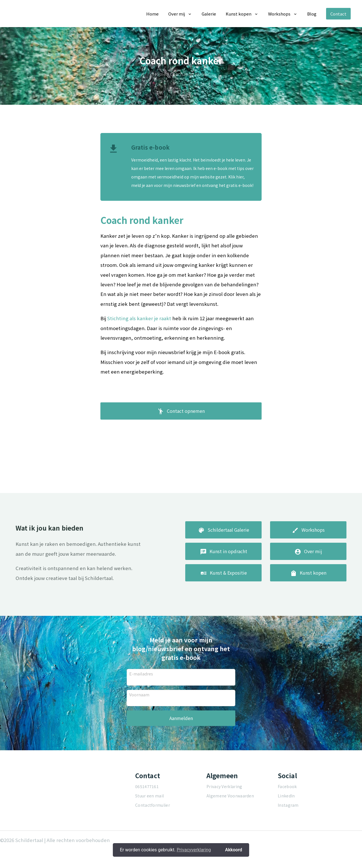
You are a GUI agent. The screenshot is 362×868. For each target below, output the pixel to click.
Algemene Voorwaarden (230, 814)
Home (152, 14)
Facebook (287, 804)
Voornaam (139, 712)
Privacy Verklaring (224, 804)
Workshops (279, 14)
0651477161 (147, 804)
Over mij (177, 14)
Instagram (288, 823)
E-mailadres (141, 692)
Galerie (209, 14)
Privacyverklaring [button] (194, 850)
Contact (338, 14)
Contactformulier (153, 823)
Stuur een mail (149, 814)
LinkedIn (286, 814)
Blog (312, 14)
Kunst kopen (239, 14)
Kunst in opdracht (224, 572)
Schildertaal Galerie (224, 550)
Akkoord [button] (234, 850)
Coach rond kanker (189, 74)
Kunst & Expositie (224, 593)
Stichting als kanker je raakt (139, 318)
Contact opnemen (181, 413)
